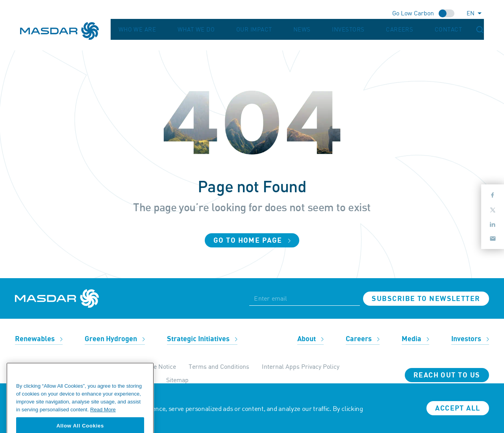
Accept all (458, 408)
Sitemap (177, 380)
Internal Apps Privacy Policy (301, 366)
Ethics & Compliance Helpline (56, 366)
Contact (461, 30)
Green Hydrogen (115, 339)
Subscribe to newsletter (426, 299)
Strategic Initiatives (202, 339)
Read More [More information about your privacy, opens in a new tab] (103, 418)
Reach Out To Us (447, 375)
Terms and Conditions (219, 366)
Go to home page (252, 241)
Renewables (39, 339)
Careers (428, 30)
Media (415, 339)
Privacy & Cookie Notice (143, 366)
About (310, 339)
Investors (392, 30)
